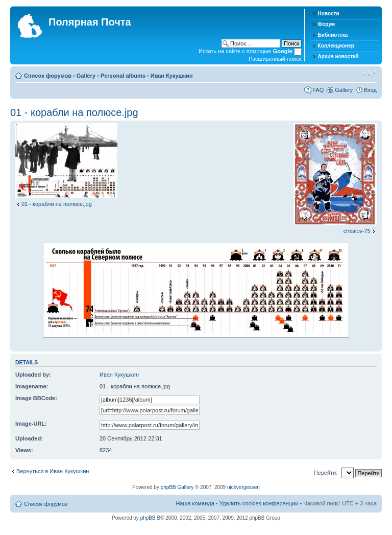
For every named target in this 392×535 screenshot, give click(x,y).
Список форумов (48, 76)
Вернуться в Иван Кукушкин (53, 471)
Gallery (86, 76)
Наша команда (195, 503)
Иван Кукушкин (172, 76)
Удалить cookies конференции (259, 503)
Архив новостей (338, 56)
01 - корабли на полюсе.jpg (74, 112)
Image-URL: (31, 424)
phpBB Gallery (177, 487)
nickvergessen (243, 487)
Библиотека (333, 35)
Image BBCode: (36, 398)
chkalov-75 (357, 231)
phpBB (148, 518)
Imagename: (32, 386)
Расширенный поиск (275, 59)
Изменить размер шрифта (369, 74)
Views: (24, 450)
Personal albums (123, 76)
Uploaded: (29, 438)
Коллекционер (336, 46)
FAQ (318, 90)
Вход (370, 90)
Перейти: (326, 473)
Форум (326, 24)
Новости (329, 14)
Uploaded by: (33, 375)
